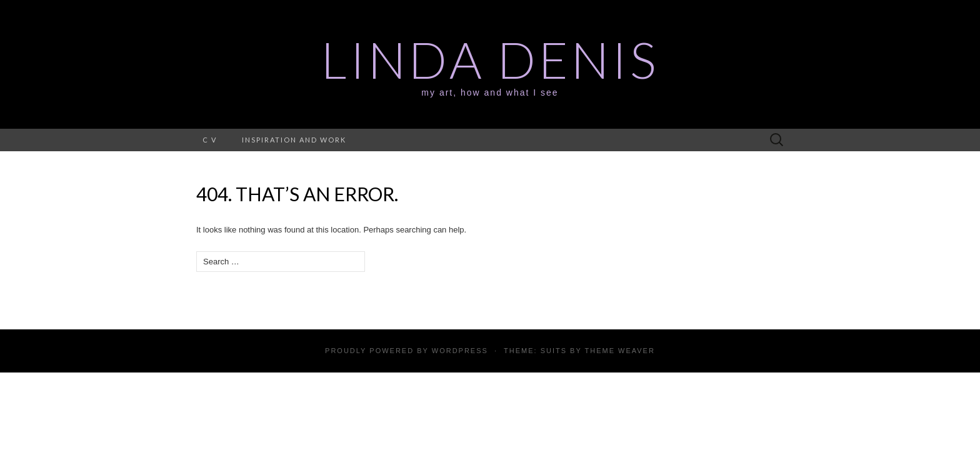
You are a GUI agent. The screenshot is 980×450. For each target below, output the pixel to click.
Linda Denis (490, 59)
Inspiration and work (294, 140)
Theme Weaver (619, 351)
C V (210, 140)
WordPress (460, 351)
